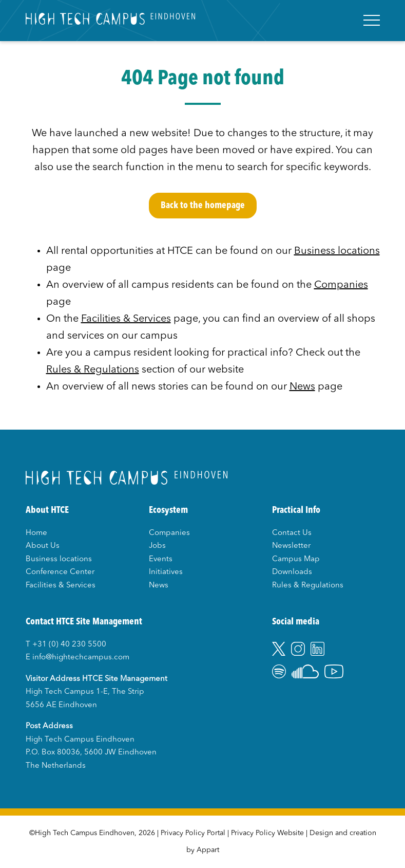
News (302, 387)
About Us (43, 546)
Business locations (337, 251)
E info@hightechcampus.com (78, 658)
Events (161, 559)
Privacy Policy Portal (193, 833)
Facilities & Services (126, 319)
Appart (208, 850)
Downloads (292, 572)
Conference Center (60, 572)
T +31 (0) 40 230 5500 (66, 645)
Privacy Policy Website (267, 833)
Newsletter (291, 546)
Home (36, 533)
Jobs (157, 546)
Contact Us (292, 533)
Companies (341, 285)
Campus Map (296, 559)
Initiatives (166, 572)
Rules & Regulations (93, 370)
